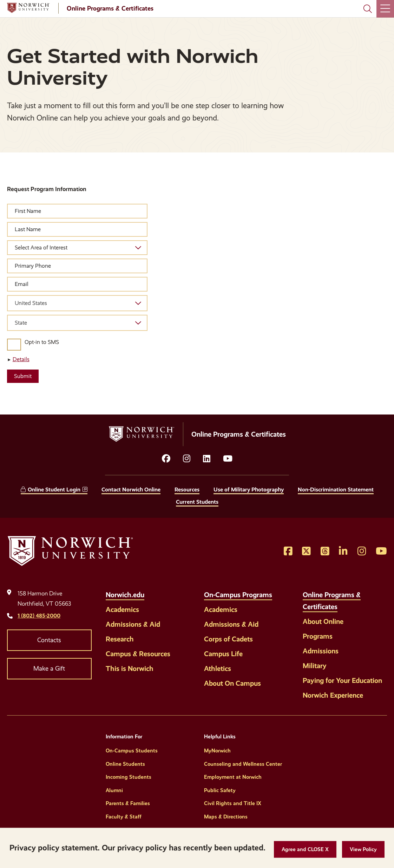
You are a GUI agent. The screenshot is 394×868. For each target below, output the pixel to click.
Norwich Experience (333, 695)
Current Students (197, 502)
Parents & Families (128, 803)
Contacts (49, 640)
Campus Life (223, 654)
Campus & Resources (138, 654)
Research (120, 639)
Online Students (125, 764)
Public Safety (220, 790)
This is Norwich (130, 668)
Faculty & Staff (124, 817)
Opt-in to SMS (42, 342)
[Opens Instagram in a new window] (362, 552)
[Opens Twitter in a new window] (306, 552)
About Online (323, 621)
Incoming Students (129, 777)
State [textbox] (21, 323)
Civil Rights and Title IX (233, 803)
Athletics (218, 668)
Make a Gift (49, 668)
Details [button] (21, 359)
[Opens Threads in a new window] (325, 552)
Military (315, 666)
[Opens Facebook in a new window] (288, 552)
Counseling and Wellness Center (243, 764)
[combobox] (77, 303)
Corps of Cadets (228, 639)
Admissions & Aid (133, 624)
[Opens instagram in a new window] (187, 459)
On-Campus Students (132, 751)
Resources (187, 490)
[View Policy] (363, 850)
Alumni (114, 790)
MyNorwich (217, 751)
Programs (318, 636)
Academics (122, 609)
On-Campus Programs (238, 595)
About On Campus (232, 683)
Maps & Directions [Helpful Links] (226, 817)
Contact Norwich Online (131, 490)
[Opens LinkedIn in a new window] (207, 459)
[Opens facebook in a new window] (166, 459)
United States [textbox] (31, 303)
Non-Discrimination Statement (336, 490)
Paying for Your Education (342, 680)
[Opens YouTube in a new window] (228, 459)
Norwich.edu (125, 595)
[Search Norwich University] (368, 9)
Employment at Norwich (233, 777)
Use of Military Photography (249, 490)
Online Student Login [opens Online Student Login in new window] (54, 490)
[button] (305, 850)
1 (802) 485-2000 (39, 616)
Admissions (321, 651)
